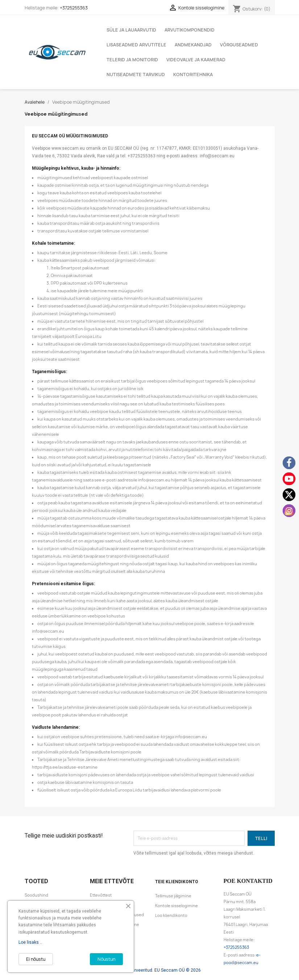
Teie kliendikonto (177, 882)
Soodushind (36, 895)
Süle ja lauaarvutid (131, 30)
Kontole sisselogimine (177, 906)
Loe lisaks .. (30, 942)
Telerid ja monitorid (132, 60)
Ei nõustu (36, 959)
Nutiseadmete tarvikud (136, 75)
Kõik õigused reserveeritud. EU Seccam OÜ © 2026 (150, 970)
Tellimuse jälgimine (173, 896)
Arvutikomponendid (190, 30)
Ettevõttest (101, 895)
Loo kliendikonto (171, 915)
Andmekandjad (193, 45)
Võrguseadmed (239, 45)
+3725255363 (74, 8)
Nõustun (106, 959)
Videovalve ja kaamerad (196, 60)
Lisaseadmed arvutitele (136, 45)
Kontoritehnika (193, 75)
